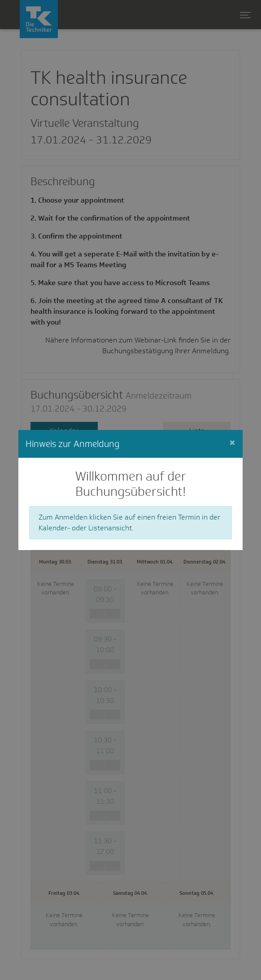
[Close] (232, 442)
